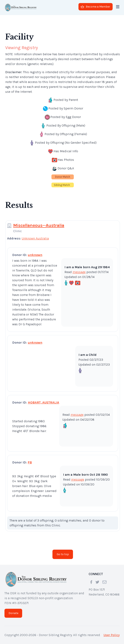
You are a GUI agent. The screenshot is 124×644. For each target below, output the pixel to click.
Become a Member (95, 7)
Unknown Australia (35, 238)
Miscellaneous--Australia (39, 225)
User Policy (111, 635)
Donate (13, 613)
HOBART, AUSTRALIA (44, 402)
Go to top (63, 554)
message (79, 272)
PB (30, 462)
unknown (35, 255)
